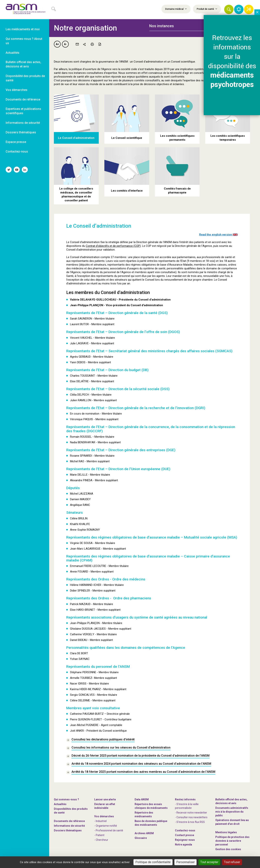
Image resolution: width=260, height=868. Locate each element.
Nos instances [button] (162, 26)
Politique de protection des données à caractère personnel (232, 841)
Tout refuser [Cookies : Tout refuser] (232, 862)
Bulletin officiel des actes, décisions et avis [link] (23, 64)
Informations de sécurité (69, 826)
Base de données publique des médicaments (151, 823)
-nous (185, 840)
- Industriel (100, 821)
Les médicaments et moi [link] (23, 29)
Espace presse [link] (16, 142)
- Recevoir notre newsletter (191, 813)
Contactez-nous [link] (17, 151)
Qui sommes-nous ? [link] (66, 799)
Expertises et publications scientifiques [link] (23, 111)
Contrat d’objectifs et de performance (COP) (113, 246)
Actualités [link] (12, 53)
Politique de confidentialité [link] (153, 862)
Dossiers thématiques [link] (21, 132)
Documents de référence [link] (23, 99)
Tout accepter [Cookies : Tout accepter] (209, 862)
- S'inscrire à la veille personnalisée (187, 806)
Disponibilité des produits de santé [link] (25, 78)
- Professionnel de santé (109, 830)
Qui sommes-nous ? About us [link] (24, 41)
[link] (25, 10)
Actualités (60, 804)
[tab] (180, 26)
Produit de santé (207, 9)
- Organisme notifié (106, 826)
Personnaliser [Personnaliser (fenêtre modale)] (185, 862)
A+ (57, 44)
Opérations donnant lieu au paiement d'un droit (232, 822)
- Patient (99, 835)
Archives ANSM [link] (144, 833)
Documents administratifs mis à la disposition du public (232, 812)
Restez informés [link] (185, 799)
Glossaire (141, 838)
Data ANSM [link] (142, 799)
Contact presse (185, 835)
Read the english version (218, 235)
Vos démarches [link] (17, 90)
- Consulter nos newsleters (191, 817)
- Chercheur (101, 840)
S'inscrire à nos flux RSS (191, 822)
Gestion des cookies (228, 849)
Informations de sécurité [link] (23, 123)
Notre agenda (184, 845)
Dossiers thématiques (68, 830)
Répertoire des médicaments (144, 814)
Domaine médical (176, 9)
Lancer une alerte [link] (105, 799)
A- (65, 44)
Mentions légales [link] (226, 832)
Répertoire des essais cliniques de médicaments (151, 806)
